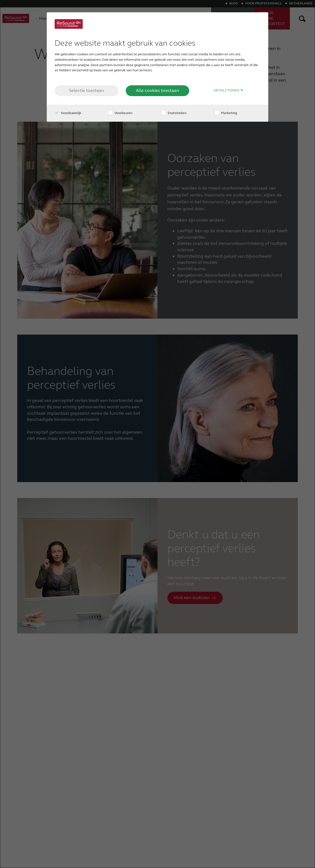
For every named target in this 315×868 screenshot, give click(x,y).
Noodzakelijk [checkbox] (68, 113)
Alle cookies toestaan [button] (157, 90)
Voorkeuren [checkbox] (120, 113)
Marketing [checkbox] (226, 113)
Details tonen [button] (229, 90)
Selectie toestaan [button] (87, 90)
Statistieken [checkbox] (174, 113)
